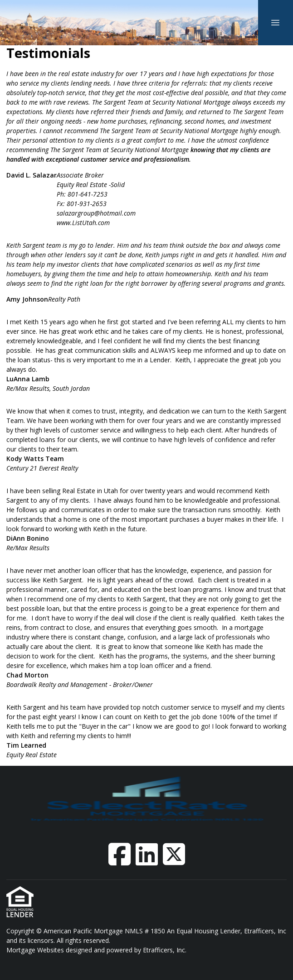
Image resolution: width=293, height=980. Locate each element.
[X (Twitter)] (174, 854)
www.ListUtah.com (83, 223)
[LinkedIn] (147, 854)
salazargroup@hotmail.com (96, 213)
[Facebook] (120, 854)
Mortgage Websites (36, 950)
